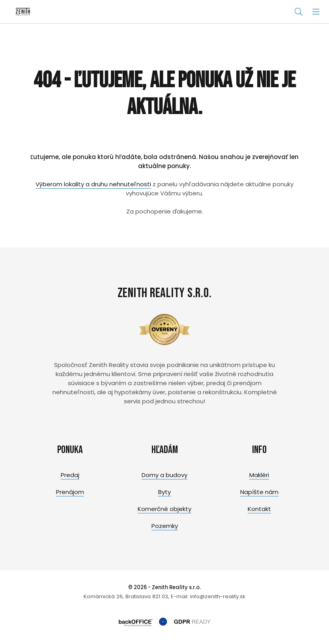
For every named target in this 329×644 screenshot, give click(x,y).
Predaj (70, 475)
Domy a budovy (164, 475)
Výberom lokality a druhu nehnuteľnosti (93, 184)
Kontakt (259, 509)
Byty (164, 492)
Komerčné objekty (164, 509)
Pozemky (165, 526)
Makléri (259, 475)
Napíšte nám (259, 492)
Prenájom (70, 492)
